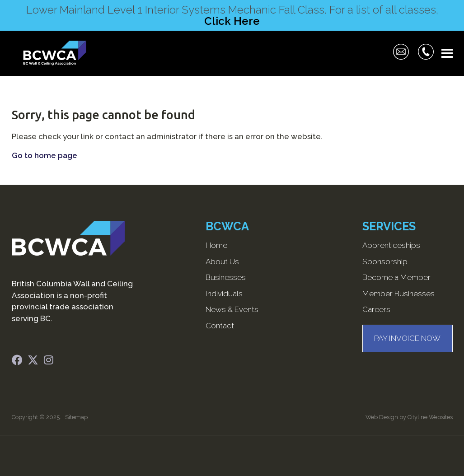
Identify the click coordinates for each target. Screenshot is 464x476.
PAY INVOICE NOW (407, 338)
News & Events (232, 309)
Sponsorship (385, 261)
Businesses (226, 277)
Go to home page (45, 155)
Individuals (224, 294)
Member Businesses (398, 294)
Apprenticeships (391, 245)
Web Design (382, 417)
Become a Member (396, 277)
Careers (376, 309)
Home (216, 245)
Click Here (232, 21)
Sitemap (76, 417)
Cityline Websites (430, 417)
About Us (222, 261)
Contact (220, 326)
